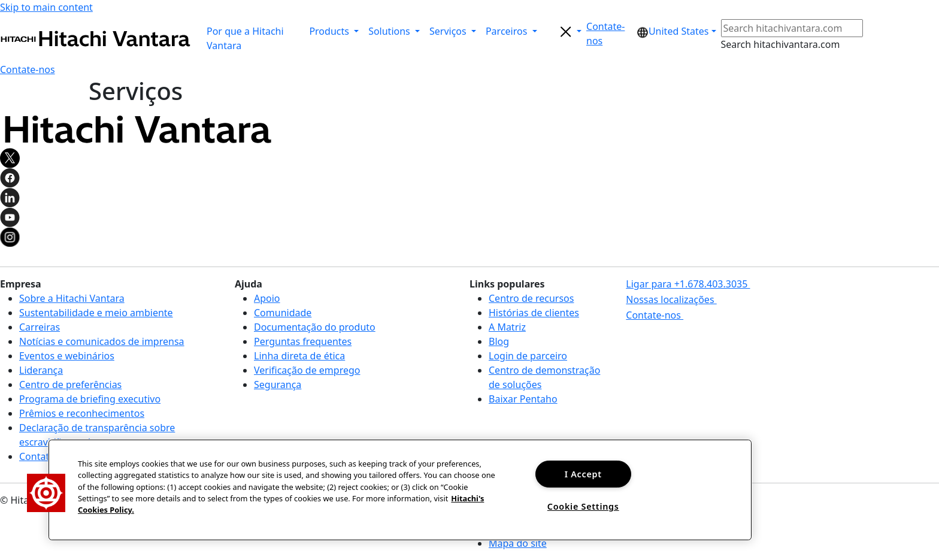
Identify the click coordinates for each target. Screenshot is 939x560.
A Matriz (507, 327)
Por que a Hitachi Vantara (245, 38)
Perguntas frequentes (303, 341)
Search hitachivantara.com (781, 44)
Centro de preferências (70, 385)
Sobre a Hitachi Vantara (72, 298)
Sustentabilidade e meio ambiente (96, 313)
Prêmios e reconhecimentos (82, 413)
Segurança (278, 385)
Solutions (390, 31)
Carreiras (40, 327)
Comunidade (283, 313)
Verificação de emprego (307, 370)
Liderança (41, 370)
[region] (400, 490)
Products (330, 31)
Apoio (267, 298)
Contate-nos (47, 456)
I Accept (583, 474)
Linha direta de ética (299, 356)
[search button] (564, 31)
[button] (609, 34)
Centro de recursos (531, 298)
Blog (499, 341)
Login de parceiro (528, 356)
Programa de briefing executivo (90, 399)
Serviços (449, 31)
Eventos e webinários (67, 356)
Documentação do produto (315, 327)
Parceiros (508, 31)
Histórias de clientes (534, 313)
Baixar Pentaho (523, 399)
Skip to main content (46, 7)
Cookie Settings (583, 506)
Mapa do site (518, 543)
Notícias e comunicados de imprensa (102, 341)
